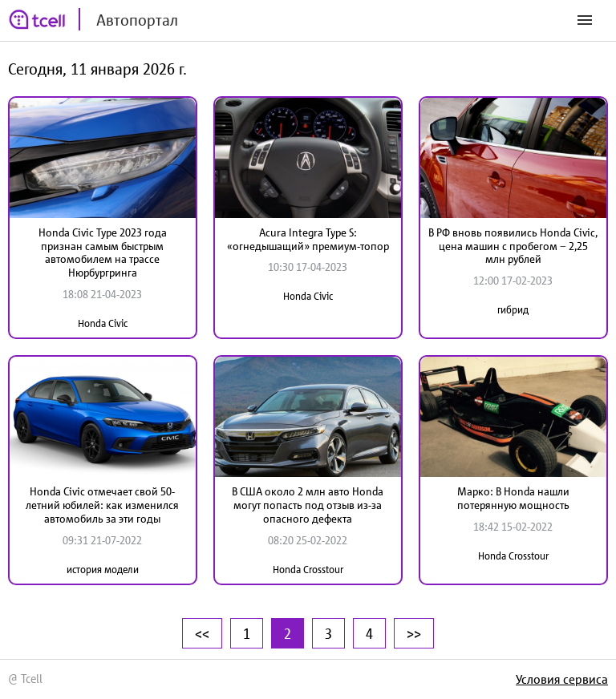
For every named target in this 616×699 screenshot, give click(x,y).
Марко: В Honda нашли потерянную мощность (513, 498)
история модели (103, 570)
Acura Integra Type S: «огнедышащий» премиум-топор (308, 239)
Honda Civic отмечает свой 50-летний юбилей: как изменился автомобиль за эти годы (102, 505)
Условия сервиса (562, 679)
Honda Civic (103, 323)
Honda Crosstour (308, 570)
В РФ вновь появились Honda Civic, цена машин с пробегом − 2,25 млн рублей (513, 246)
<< (202, 633)
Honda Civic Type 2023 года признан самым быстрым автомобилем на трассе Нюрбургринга (103, 253)
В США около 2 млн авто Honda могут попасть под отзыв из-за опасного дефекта (308, 505)
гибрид (513, 310)
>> (414, 633)
